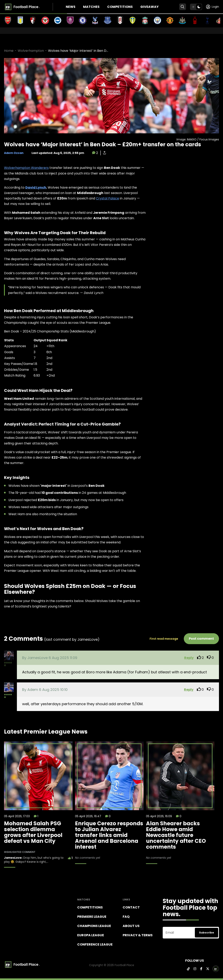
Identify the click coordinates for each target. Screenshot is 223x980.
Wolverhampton (31, 51)
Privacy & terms (138, 935)
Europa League (91, 935)
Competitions (120, 7)
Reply (189, 658)
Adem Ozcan (14, 153)
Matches (91, 7)
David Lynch (36, 187)
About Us (131, 926)
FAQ (126, 917)
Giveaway (150, 7)
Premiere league (92, 917)
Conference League (95, 944)
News (71, 7)
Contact (131, 907)
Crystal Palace (107, 198)
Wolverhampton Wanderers (26, 168)
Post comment (201, 639)
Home (9, 51)
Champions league (94, 926)
